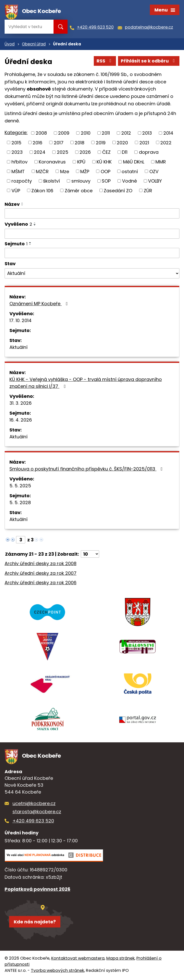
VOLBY (155, 182)
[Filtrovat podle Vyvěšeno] (92, 235)
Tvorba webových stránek (57, 972)
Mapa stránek (120, 960)
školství (51, 182)
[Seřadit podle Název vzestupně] (22, 204)
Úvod (10, 45)
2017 (59, 143)
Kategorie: (16, 133)
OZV (154, 172)
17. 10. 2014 (21, 321)
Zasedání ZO (118, 191)
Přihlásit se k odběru (148, 62)
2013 (147, 134)
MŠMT (18, 172)
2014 (168, 134)
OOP (106, 172)
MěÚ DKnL (134, 163)
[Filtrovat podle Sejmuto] (92, 254)
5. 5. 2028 (20, 503)
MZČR (42, 172)
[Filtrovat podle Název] (92, 214)
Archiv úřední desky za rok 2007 (41, 574)
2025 (63, 153)
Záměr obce (79, 191)
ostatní (130, 172)
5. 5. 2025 (20, 486)
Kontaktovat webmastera (78, 960)
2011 (106, 134)
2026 (85, 153)
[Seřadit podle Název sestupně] (22, 206)
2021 (144, 143)
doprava (149, 153)
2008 (41, 134)
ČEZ (106, 153)
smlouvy (81, 182)
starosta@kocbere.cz (37, 813)
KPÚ (81, 163)
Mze (65, 172)
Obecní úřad (34, 45)
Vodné (129, 182)
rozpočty (22, 182)
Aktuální (18, 348)
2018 (80, 143)
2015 (16, 143)
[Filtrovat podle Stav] (92, 274)
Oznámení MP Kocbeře (40, 304)
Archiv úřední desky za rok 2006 (41, 584)
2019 (101, 143)
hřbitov (19, 163)
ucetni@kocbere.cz (34, 805)
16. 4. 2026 (21, 421)
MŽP (85, 172)
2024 (40, 153)
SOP (106, 182)
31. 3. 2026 (21, 404)
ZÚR (148, 191)
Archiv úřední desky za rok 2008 (41, 564)
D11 (125, 153)
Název (12, 205)
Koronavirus (52, 163)
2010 (86, 134)
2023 (17, 153)
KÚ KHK (104, 163)
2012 (126, 134)
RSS (104, 62)
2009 (64, 134)
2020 (122, 143)
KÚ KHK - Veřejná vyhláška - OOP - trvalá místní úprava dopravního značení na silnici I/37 (86, 384)
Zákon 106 (42, 191)
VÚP (16, 191)
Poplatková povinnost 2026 (37, 891)
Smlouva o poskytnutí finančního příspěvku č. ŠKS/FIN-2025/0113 (87, 470)
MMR (161, 163)
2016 (37, 143)
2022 (166, 143)
